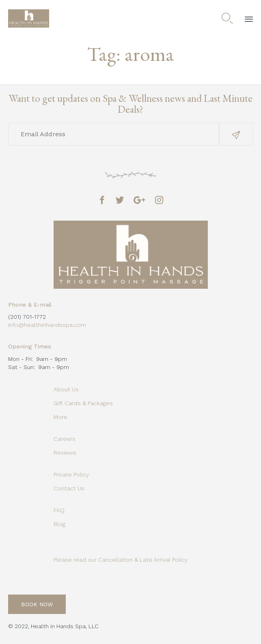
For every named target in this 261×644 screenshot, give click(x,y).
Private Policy (71, 474)
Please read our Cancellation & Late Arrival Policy (121, 560)
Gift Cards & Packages (83, 403)
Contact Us (69, 488)
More (60, 417)
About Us (66, 389)
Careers (65, 439)
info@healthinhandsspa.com (47, 325)
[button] (236, 134)
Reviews (65, 453)
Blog (59, 524)
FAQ (59, 510)
